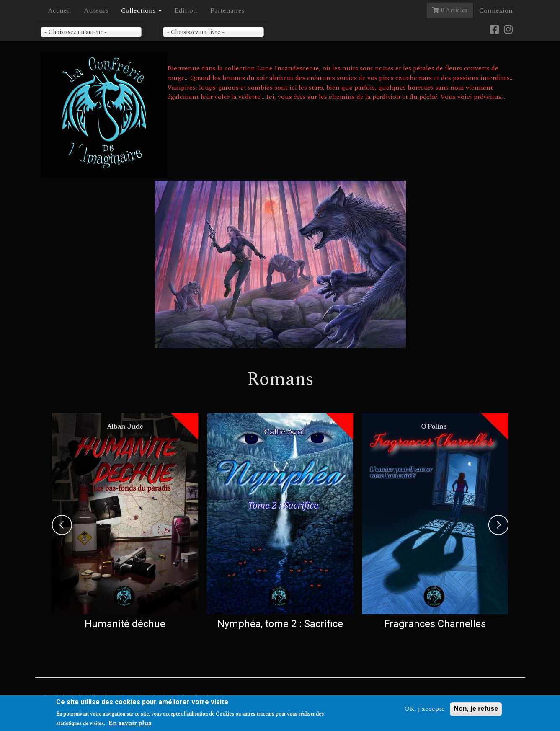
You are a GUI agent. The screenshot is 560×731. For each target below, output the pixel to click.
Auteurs (96, 10)
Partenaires (227, 10)
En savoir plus (130, 724)
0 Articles (450, 10)
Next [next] (498, 525)
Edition (186, 10)
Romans (280, 379)
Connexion (496, 10)
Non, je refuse (476, 709)
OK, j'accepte (425, 710)
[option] (125, 523)
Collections (141, 10)
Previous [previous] (62, 525)
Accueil (59, 10)
